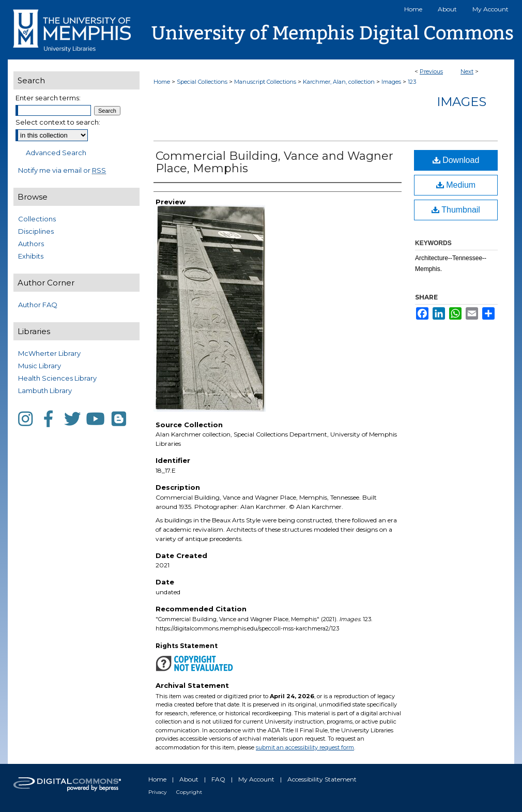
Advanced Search (56, 153)
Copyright (189, 792)
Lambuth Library (45, 390)
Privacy (157, 792)
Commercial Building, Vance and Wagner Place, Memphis (274, 162)
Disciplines (36, 231)
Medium (456, 185)
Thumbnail (456, 210)
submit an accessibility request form (305, 747)
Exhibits (31, 256)
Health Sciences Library (57, 378)
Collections (37, 219)
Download (456, 160)
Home (162, 82)
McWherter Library (49, 353)
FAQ (218, 779)
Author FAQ (38, 305)
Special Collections (202, 82)
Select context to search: (58, 122)
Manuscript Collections (265, 82)
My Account (256, 779)
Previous (431, 71)
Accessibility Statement (322, 779)
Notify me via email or (62, 170)
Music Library (40, 366)
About (189, 779)
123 (412, 82)
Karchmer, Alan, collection (339, 82)
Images (391, 82)
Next (467, 71)
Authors (31, 244)
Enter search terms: (48, 98)
